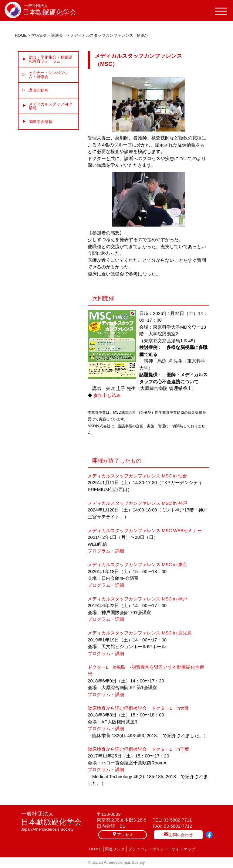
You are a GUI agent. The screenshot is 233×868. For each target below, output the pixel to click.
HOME (21, 35)
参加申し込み (107, 395)
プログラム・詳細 (106, 551)
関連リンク (115, 849)
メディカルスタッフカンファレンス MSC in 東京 (137, 564)
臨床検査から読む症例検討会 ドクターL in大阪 (138, 708)
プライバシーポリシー (148, 849)
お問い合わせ (178, 834)
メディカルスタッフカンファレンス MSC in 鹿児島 (140, 633)
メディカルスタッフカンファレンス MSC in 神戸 (137, 503)
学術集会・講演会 (47, 35)
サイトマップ (184, 849)
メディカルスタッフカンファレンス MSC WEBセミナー (145, 530)
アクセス (123, 834)
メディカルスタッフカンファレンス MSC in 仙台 (137, 476)
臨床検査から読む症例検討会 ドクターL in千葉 (138, 749)
